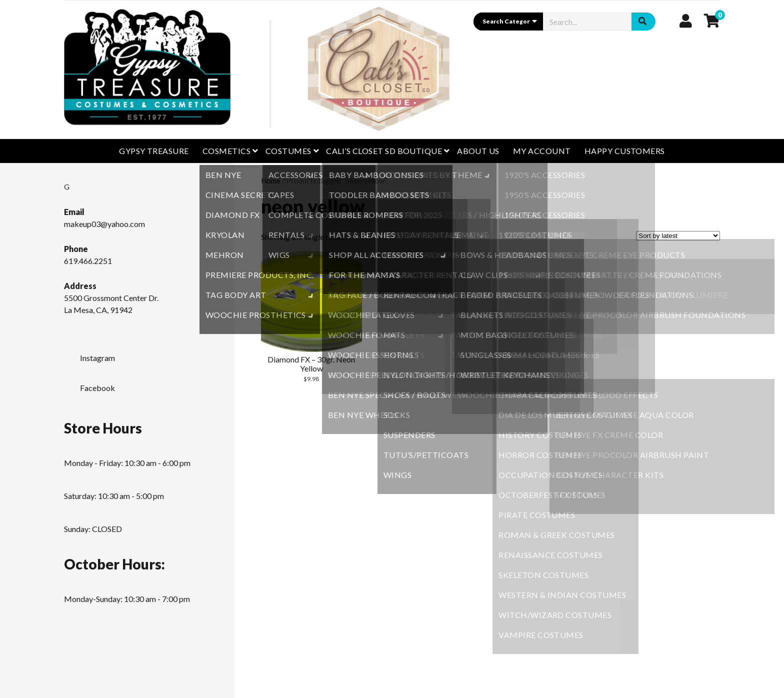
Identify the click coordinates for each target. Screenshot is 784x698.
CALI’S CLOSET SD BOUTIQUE (384, 151)
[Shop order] (678, 236)
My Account (542, 151)
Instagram (89, 355)
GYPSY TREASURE (154, 151)
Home (271, 180)
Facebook (89, 385)
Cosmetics (226, 151)
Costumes (288, 151)
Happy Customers (625, 151)
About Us (478, 151)
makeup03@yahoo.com (104, 224)
